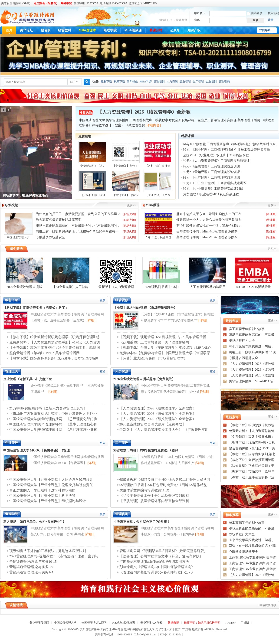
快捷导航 (265, 30)
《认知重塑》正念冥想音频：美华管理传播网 (154, 342)
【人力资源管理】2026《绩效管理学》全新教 (144, 112)
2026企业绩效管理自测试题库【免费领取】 (144, 379)
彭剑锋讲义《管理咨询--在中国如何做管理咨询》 (157, 567)
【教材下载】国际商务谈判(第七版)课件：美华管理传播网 (54, 358)
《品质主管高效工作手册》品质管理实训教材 (154, 496)
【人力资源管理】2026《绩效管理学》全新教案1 (157, 419)
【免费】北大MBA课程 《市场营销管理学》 (145, 308)
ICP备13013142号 (171, 634)
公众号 (175, 30)
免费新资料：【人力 (93, 166)
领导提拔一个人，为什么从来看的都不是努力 (209, 220)
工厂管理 (122, 443)
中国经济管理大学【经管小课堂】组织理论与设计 (48, 501)
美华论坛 (26, 30)
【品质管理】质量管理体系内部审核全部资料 (154, 501)
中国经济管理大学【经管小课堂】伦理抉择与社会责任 (51, 485)
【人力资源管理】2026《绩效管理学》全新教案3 (157, 408)
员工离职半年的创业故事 (247, 329)
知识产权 (194, 30)
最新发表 (232, 321)
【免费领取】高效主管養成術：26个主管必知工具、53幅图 (55, 348)
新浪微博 (173, 623)
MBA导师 (146, 82)
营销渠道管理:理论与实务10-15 (33, 562)
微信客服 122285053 (86, 3)
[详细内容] (153, 125)
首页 (9, 30)
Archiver (231, 623)
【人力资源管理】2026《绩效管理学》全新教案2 (157, 414)
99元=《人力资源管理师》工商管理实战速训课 (217, 161)
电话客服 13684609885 (113, 3)
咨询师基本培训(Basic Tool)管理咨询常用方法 (154, 562)
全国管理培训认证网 (94, 623)
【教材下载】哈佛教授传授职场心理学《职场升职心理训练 (55, 337)
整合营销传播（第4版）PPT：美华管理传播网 (44, 353)
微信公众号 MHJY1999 (143, 3)
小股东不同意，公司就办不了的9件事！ (142, 522)
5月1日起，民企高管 (159, 237)
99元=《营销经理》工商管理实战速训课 (212, 172)
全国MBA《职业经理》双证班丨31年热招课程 (216, 155)
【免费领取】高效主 (125, 166)
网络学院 (66, 3)
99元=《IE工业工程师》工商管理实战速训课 (215, 183)
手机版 (245, 623)
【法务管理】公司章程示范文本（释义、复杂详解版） (161, 556)
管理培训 (159, 82)
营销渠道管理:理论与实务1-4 (31, 572)
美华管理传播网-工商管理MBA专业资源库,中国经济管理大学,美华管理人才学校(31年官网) (135, 629)
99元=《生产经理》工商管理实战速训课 (212, 178)
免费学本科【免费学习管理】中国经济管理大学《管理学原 (165, 353)
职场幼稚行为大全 (242, 341)
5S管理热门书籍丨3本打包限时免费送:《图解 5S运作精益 (163, 485)
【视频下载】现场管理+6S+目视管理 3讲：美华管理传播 (163, 337)
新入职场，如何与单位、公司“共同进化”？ (34, 522)
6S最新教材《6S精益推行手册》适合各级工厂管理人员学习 (165, 480)
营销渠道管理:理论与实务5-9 (31, 567)
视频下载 (119, 82)
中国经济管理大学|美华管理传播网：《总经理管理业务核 (53, 430)
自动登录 (255, 13)
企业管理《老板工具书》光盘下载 (28, 379)
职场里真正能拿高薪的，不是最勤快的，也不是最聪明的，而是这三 (78, 226)
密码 (197, 20)
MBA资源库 (87, 30)
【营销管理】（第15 (125, 195)
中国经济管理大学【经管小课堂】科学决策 (42, 496)
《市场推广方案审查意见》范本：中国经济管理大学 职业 (53, 414)
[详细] (91, 320)
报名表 (46, 30)
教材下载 (106, 82)
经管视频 (122, 300)
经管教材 (65, 30)
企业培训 (211, 82)
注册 (271, 20)
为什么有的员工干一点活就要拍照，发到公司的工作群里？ (78, 214)
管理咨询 (224, 82)
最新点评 (232, 417)
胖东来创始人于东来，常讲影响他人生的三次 (209, 214)
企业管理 (12, 443)
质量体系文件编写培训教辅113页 (145, 490)
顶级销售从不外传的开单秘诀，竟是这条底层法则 (48, 551)
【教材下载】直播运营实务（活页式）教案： (36, 308)
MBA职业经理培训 (123, 623)
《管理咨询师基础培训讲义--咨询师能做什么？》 (157, 572)
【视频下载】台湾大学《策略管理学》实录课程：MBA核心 (165, 348)
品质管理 (185, 82)
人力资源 (172, 82)
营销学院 (12, 514)
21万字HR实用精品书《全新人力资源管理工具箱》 (48, 408)
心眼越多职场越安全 (50, 237)
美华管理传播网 (39, 623)
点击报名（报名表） (46, 3)
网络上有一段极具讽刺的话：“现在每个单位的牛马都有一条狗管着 (77, 232)
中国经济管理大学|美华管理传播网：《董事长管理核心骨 (53, 424)
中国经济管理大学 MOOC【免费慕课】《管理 (37, 450)
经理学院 (110, 30)
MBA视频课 (133, 30)
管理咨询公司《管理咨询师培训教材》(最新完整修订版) (162, 551)
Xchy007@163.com (145, 634)
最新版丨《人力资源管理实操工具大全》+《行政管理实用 (164, 430)
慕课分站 (156, 30)
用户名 (198, 13)
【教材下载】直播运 (158, 166)
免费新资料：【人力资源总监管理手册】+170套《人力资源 (55, 342)
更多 (103, 300)
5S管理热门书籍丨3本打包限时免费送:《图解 (146, 450)
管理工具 (12, 371)
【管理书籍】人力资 (158, 195)
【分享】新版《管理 (93, 195)
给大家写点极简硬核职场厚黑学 (59, 220)
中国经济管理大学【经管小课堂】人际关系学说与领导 (51, 480)
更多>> (131, 205)
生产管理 (198, 82)
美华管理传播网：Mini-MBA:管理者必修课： (209, 231)
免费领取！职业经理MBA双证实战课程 (211, 194)
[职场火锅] (129, 214)
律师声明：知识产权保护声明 (202, 623)
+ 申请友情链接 (267, 605)
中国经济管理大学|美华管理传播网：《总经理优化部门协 (53, 419)
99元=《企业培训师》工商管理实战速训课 (213, 189)
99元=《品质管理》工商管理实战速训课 (212, 166)
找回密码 (273, 13)
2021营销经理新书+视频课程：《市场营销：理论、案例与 (54, 556)
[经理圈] (271, 214)
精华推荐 (232, 515)
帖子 (73, 82)
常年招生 (132, 82)
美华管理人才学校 (151, 623)
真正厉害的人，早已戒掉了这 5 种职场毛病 (42, 490)
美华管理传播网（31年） (16, 3)
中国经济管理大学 (18, 237)
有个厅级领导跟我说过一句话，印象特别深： (209, 226)
